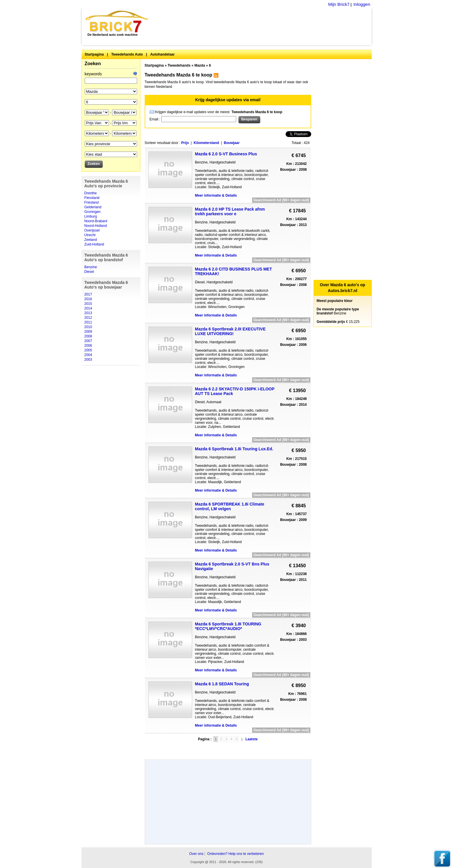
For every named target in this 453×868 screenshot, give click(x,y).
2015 (88, 304)
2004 (88, 355)
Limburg (91, 216)
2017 (88, 294)
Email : (155, 119)
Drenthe (91, 193)
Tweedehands (179, 65)
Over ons (196, 854)
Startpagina (94, 54)
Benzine (91, 267)
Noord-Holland (96, 226)
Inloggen (362, 4)
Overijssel (92, 230)
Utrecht (90, 235)
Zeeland (91, 240)
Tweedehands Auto (127, 54)
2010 (88, 327)
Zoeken (93, 64)
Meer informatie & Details (216, 195)
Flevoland (92, 198)
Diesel (89, 272)
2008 (88, 336)
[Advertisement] (263, 26)
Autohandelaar (162, 54)
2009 (88, 332)
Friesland (92, 202)
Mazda (200, 65)
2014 (88, 308)
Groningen (93, 212)
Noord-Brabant (96, 221)
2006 (88, 346)
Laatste (252, 739)
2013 (88, 313)
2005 (88, 350)
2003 (88, 360)
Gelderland (93, 207)
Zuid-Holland (94, 244)
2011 (88, 322)
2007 (88, 341)
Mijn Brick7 (339, 4)
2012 (88, 318)
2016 (88, 299)
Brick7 (117, 22)
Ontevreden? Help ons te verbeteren (236, 854)
